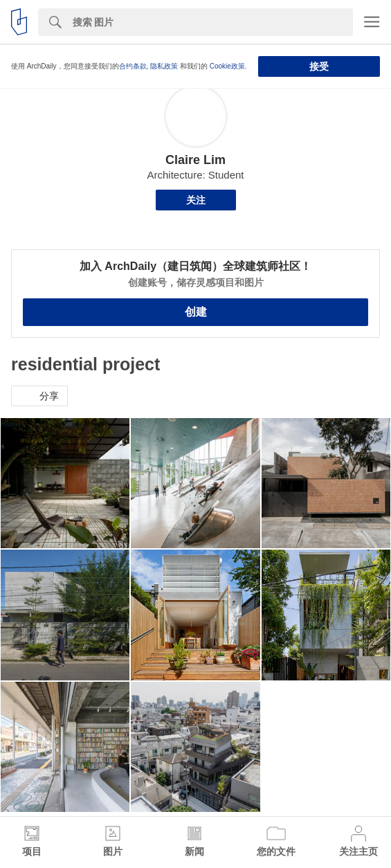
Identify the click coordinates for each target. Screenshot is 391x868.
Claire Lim (195, 160)
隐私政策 (164, 66)
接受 (319, 66)
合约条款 (133, 66)
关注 (196, 200)
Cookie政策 (227, 66)
